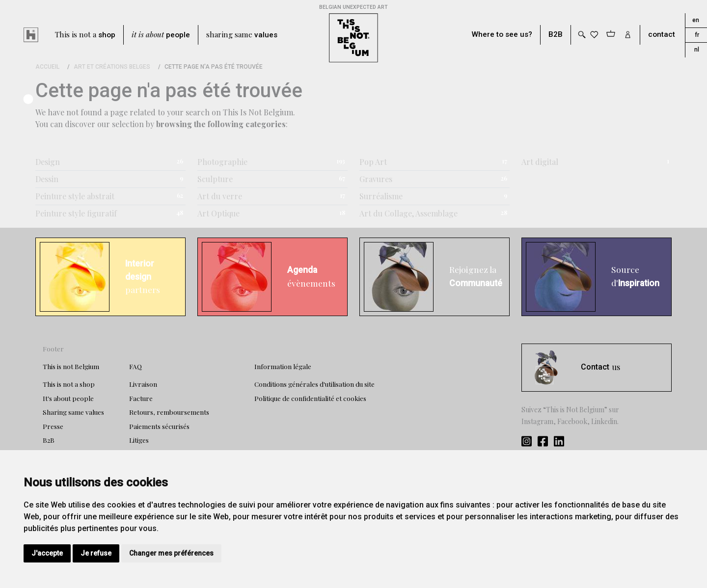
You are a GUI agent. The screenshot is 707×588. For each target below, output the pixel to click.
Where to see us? (502, 35)
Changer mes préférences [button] (171, 553)
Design (48, 162)
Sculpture (215, 179)
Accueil (47, 67)
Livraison (143, 384)
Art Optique (218, 213)
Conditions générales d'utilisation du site (314, 384)
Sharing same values (73, 412)
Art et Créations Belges (112, 67)
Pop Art (373, 162)
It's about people (68, 398)
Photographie (222, 162)
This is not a (85, 35)
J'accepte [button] (47, 553)
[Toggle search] (581, 35)
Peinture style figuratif (76, 213)
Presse (53, 426)
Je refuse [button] (96, 553)
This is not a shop (69, 384)
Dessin (47, 179)
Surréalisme (381, 196)
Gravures (376, 179)
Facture (141, 398)
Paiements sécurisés (159, 426)
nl (697, 50)
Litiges (139, 440)
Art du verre (220, 196)
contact (662, 35)
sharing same (242, 35)
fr (697, 35)
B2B (556, 35)
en (696, 20)
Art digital (540, 162)
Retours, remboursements (169, 412)
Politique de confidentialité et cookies (310, 398)
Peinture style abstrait (75, 196)
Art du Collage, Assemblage (408, 213)
